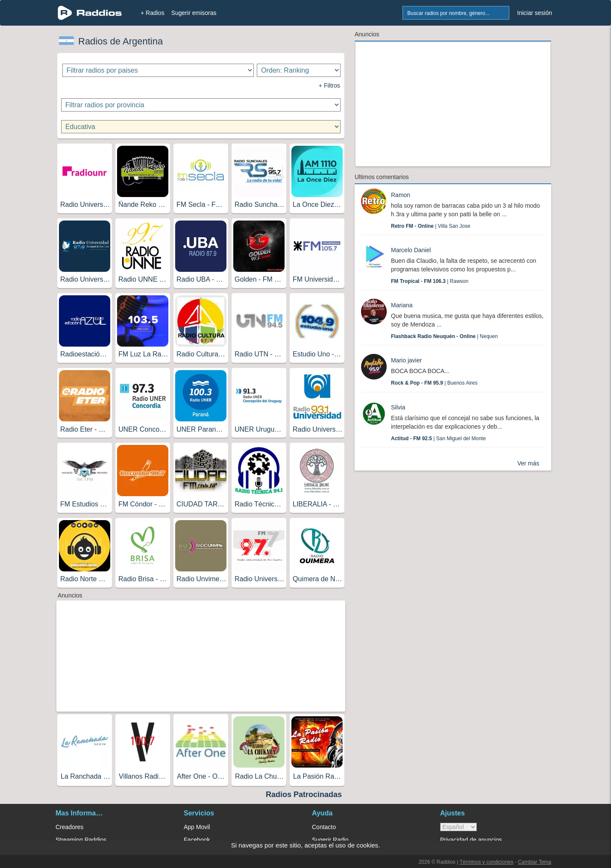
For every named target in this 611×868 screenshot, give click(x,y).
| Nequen (444, 336)
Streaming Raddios (81, 840)
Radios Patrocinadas (304, 794)
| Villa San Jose (431, 226)
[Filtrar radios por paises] (158, 70)
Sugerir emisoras (194, 13)
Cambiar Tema (535, 862)
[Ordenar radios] (299, 70)
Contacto (324, 827)
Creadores (69, 827)
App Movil (197, 827)
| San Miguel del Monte (438, 438)
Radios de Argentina (120, 41)
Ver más (528, 463)
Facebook (197, 840)
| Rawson (430, 281)
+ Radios (153, 13)
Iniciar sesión (535, 13)
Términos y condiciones (486, 862)
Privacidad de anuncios (471, 840)
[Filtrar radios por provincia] (201, 105)
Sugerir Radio (330, 840)
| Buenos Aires (434, 383)
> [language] (458, 827)
